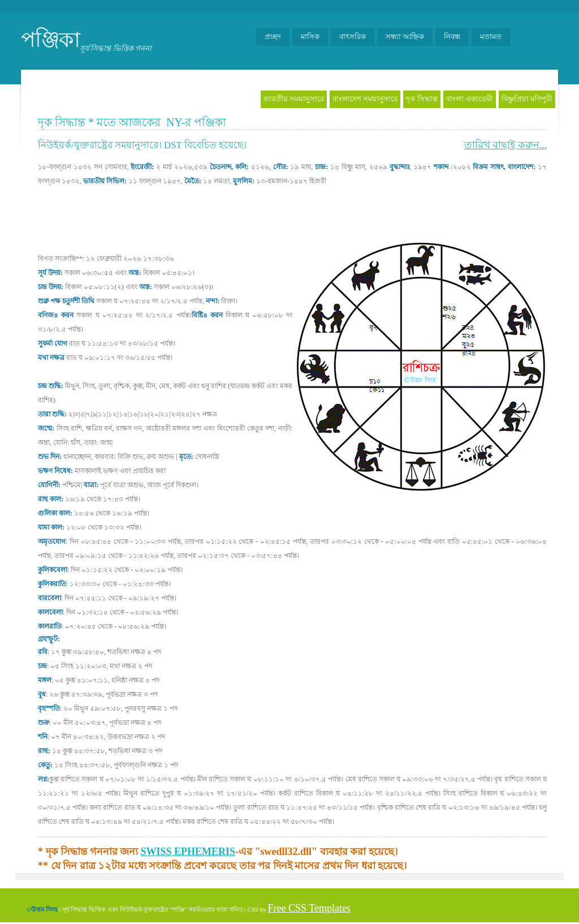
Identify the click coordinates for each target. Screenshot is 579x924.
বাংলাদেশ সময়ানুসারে (365, 99)
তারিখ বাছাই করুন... (506, 145)
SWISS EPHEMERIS (188, 852)
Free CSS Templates (309, 908)
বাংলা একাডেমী (470, 99)
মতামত (491, 36)
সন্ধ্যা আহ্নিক (405, 36)
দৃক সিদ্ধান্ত (422, 99)
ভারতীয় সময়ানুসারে (294, 99)
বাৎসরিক (353, 36)
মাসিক (310, 36)
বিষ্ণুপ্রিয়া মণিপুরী (527, 99)
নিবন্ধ (452, 36)
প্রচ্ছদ (273, 36)
